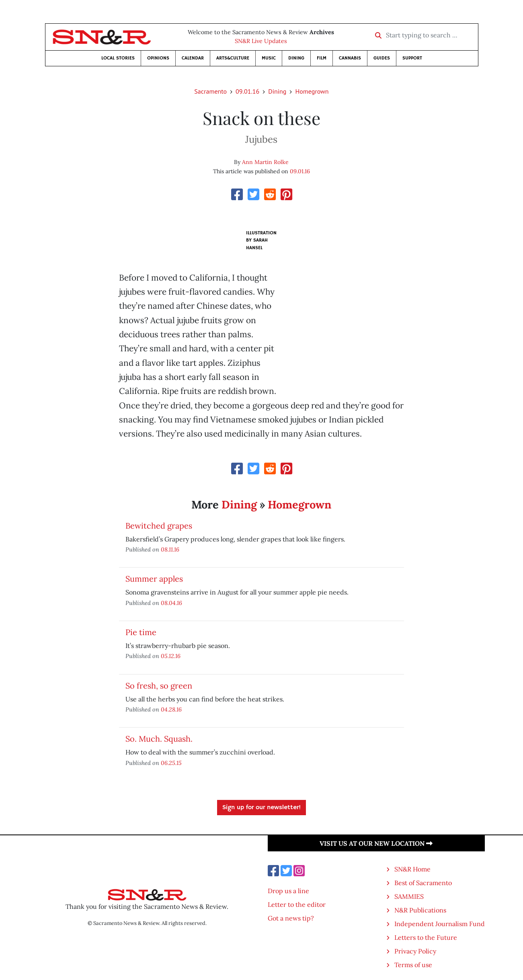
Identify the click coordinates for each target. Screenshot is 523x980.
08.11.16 (170, 549)
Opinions (158, 58)
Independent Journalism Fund (440, 924)
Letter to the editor (297, 904)
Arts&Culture (233, 58)
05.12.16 (171, 656)
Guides (382, 58)
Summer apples (154, 579)
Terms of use (413, 965)
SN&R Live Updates (261, 41)
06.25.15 (171, 763)
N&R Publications (420, 910)
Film (322, 58)
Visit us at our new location (376, 843)
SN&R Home (412, 869)
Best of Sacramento (423, 883)
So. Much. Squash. (159, 739)
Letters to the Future (426, 937)
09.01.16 (247, 91)
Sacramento (210, 91)
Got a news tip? (291, 918)
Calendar (193, 58)
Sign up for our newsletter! (261, 808)
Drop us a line (288, 891)
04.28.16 (171, 709)
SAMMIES (409, 896)
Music (269, 58)
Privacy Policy (415, 951)
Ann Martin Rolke (265, 162)
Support (412, 58)
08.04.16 (171, 603)
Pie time (141, 632)
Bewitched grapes (159, 526)
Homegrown (312, 91)
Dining (296, 58)
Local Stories (118, 58)
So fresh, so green (159, 686)
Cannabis (350, 58)
